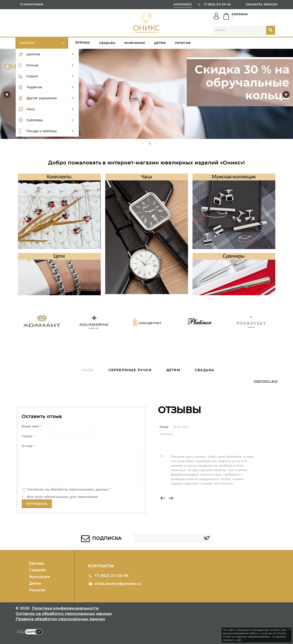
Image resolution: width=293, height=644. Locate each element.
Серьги (47, 76)
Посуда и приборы (47, 131)
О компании (32, 4)
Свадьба (107, 43)
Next (286, 95)
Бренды (83, 42)
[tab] (88, 370)
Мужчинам (135, 43)
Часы (47, 109)
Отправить (37, 504)
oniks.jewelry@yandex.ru (118, 584)
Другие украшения (47, 98)
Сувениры (47, 120)
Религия (183, 43)
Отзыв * (29, 446)
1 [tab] (143, 144)
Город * (28, 436)
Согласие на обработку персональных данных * (69, 489)
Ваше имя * (32, 426)
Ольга (164, 427)
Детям (160, 43)
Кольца (47, 65)
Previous (7, 95)
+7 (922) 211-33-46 (217, 4)
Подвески (47, 87)
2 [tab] (150, 144)
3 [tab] (157, 144)
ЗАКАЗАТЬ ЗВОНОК (262, 4)
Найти (271, 30)
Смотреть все (266, 381)
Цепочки (47, 54)
